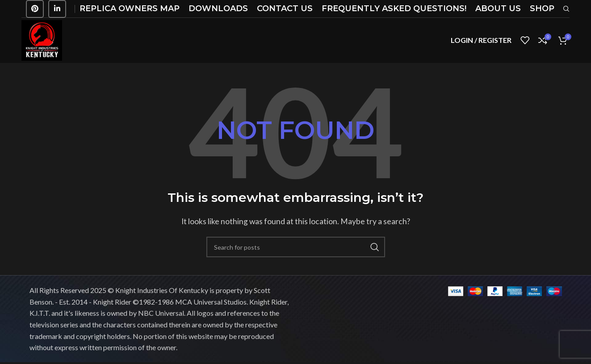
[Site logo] (43, 40)
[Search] (296, 249)
